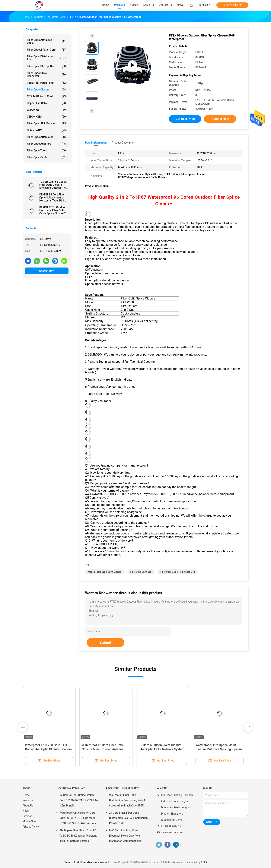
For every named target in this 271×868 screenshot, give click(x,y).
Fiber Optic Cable (47, 157)
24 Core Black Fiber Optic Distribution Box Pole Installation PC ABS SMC (128, 818)
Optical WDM (47, 130)
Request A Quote (232, 5)
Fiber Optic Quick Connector (47, 74)
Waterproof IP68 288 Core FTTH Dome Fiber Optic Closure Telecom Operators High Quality (48, 749)
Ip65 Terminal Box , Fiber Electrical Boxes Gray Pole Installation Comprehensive (125, 836)
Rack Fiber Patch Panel (47, 83)
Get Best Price (185, 119)
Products (28, 800)
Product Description (123, 143)
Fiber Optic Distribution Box (47, 58)
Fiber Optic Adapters (47, 144)
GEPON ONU (47, 117)
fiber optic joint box (141, 572)
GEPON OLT (47, 110)
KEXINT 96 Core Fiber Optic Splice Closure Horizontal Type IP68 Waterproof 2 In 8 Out (52, 198)
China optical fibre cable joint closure (85, 862)
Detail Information (96, 143)
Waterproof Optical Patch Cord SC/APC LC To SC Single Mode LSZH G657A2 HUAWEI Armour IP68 (78, 819)
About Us (28, 806)
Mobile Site (29, 821)
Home (26, 795)
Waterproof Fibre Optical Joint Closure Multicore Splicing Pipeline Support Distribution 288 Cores (219, 749)
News (26, 811)
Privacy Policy (31, 827)
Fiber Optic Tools (47, 150)
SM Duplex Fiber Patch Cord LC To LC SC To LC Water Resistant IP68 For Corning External (78, 836)
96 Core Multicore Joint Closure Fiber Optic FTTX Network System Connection (161, 749)
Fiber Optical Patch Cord (47, 50)
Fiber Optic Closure (47, 90)
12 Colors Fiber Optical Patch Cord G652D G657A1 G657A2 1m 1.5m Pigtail (79, 800)
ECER (204, 862)
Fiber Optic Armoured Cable (47, 41)
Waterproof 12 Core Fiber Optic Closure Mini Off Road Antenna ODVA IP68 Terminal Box (103, 749)
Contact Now (47, 271)
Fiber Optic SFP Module (47, 123)
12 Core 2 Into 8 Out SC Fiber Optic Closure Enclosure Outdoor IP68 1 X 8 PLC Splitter (53, 185)
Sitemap (27, 816)
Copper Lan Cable (47, 103)
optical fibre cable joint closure (105, 572)
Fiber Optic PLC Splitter (47, 66)
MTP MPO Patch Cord (47, 96)
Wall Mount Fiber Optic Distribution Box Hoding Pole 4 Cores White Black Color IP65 (127, 800)
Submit (105, 642)
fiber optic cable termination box (178, 572)
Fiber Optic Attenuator (47, 137)
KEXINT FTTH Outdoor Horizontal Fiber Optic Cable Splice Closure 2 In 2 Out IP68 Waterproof (54, 210)
